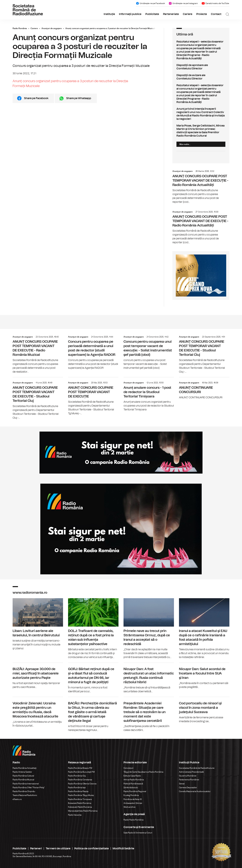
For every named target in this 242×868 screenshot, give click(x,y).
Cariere (188, 14)
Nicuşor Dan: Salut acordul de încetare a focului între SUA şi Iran (204, 676)
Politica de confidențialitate (92, 849)
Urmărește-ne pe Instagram (183, 3)
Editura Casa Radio (132, 776)
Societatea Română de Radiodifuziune (197, 768)
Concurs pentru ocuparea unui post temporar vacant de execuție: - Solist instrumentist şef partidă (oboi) (149, 353)
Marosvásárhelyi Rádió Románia (83, 811)
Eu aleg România (131, 795)
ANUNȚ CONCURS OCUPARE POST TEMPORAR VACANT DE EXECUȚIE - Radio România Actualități (201, 187)
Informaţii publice (130, 14)
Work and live (129, 807)
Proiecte (202, 14)
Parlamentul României (189, 780)
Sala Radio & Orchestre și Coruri (138, 833)
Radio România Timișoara (80, 799)
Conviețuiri (128, 768)
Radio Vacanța (75, 815)
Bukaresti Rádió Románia (80, 803)
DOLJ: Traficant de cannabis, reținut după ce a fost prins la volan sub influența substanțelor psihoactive (93, 629)
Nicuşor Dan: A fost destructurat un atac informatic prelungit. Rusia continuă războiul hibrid (149, 678)
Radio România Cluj (77, 776)
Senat (182, 784)
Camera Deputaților (188, 788)
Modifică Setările (123, 849)
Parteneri (36, 849)
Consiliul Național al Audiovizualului (195, 791)
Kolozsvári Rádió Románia (80, 807)
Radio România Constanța (80, 780)
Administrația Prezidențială (191, 772)
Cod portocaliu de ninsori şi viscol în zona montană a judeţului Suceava (204, 710)
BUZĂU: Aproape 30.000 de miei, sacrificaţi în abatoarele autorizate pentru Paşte (38, 676)
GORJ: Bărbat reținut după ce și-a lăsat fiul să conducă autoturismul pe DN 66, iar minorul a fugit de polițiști (93, 678)
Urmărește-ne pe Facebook (150, 3)
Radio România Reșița (78, 791)
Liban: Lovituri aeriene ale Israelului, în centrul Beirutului (38, 624)
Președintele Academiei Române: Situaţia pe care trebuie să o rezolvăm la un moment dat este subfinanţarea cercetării (149, 715)
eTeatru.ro (17, 799)
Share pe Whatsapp (79, 98)
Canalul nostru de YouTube (215, 3)
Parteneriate (171, 14)
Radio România (20, 28)
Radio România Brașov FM (80, 768)
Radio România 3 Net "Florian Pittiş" (29, 788)
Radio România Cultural (23, 776)
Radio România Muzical (23, 780)
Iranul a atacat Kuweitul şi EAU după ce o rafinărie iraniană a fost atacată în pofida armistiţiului (204, 629)
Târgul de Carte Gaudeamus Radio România (143, 772)
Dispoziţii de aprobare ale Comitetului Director (201, 67)
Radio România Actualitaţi (25, 768)
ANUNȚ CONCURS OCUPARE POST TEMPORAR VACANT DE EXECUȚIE (93, 396)
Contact (216, 14)
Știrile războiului (131, 788)
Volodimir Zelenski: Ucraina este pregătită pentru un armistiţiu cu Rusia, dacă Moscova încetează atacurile (38, 712)
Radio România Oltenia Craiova (82, 784)
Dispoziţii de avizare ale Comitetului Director (201, 77)
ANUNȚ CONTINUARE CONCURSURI (204, 388)
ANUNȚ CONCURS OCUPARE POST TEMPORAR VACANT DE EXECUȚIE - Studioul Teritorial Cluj (204, 355)
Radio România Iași (77, 788)
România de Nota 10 (133, 799)
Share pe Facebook (36, 98)
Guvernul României (188, 776)
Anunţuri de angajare (52, 28)
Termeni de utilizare (58, 849)
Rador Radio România (134, 820)
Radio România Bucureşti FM (81, 772)
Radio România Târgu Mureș (81, 795)
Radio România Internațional (26, 784)
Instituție (109, 14)
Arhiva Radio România (134, 780)
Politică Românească (133, 784)
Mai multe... (185, 144)
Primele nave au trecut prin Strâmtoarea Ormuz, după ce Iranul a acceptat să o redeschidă (149, 629)
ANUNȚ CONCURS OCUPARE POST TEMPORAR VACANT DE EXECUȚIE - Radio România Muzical (38, 355)
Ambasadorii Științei (133, 803)
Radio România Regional (135, 791)
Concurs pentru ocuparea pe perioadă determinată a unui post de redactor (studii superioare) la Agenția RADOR (93, 353)
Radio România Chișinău (24, 791)
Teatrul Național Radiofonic (25, 795)
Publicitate (152, 14)
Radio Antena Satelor (22, 772)
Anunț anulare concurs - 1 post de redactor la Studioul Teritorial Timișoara (149, 394)
